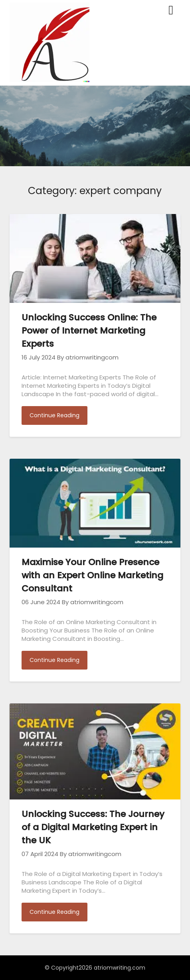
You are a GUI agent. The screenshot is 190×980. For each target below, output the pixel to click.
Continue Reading (54, 415)
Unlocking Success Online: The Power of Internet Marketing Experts (89, 331)
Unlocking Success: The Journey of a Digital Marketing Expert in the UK (93, 827)
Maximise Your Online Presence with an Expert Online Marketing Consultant (92, 575)
